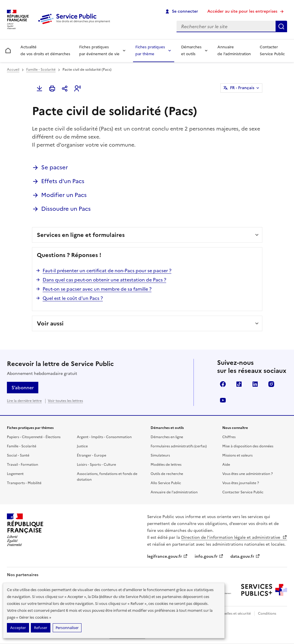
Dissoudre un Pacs (66, 209)
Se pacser (55, 167)
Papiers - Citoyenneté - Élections (34, 437)
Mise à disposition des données (248, 446)
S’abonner (23, 388)
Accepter (18, 628)
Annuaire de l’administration (234, 50)
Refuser (41, 628)
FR (242, 88)
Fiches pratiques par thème (150, 50)
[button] (77, 89)
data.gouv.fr (245, 556)
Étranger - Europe (92, 455)
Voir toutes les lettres (65, 401)
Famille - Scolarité (41, 70)
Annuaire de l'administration (174, 492)
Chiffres (229, 437)
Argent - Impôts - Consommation (104, 437)
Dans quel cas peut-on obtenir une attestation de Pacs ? (104, 280)
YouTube (223, 400)
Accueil (13, 70)
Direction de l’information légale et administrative (234, 537)
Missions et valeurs (237, 455)
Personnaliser (67, 628)
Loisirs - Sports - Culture (96, 465)
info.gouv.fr (209, 556)
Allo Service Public (166, 483)
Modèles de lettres (166, 465)
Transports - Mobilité (24, 483)
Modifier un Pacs (64, 195)
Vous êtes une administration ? (247, 474)
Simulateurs (160, 455)
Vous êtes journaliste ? (241, 483)
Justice (82, 446)
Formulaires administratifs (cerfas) (179, 446)
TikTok (239, 384)
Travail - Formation (22, 465)
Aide (226, 465)
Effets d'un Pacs (63, 181)
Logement (15, 474)
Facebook (223, 384)
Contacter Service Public (272, 50)
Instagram (271, 384)
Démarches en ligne (167, 437)
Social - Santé (18, 455)
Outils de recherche (167, 474)
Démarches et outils (191, 50)
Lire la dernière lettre (24, 401)
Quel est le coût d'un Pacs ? (73, 298)
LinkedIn (255, 384)
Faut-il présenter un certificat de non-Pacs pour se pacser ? (107, 271)
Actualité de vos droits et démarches (45, 50)
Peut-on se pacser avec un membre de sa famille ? (97, 289)
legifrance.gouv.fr (167, 556)
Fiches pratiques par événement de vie (99, 50)
